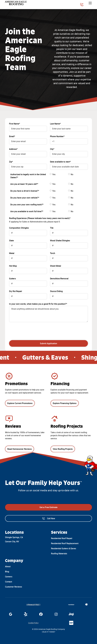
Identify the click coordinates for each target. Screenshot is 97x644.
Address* (13, 149)
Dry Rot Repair (16, 291)
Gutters (12, 279)
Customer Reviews (14, 587)
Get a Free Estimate (48, 507)
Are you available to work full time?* (27, 211)
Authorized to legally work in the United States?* (28, 176)
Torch (53, 253)
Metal (12, 253)
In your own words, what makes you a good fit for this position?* (38, 304)
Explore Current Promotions (20, 403)
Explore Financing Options (65, 403)
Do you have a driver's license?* (25, 191)
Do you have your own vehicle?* (25, 198)
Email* (12, 136)
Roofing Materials (59, 554)
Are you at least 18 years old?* (24, 184)
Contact (9, 582)
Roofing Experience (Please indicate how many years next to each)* (40, 218)
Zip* (11, 162)
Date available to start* (60, 162)
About (8, 566)
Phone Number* (57, 136)
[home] (16, 3)
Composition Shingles (19, 228)
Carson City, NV (12, 541)
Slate (11, 241)
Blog (7, 572)
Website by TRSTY (33, 605)
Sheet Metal (56, 266)
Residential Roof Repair (62, 538)
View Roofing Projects (63, 449)
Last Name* (55, 124)
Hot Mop (13, 266)
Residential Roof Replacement (65, 543)
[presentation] (28, 330)
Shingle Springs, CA (14, 537)
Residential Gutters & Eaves (64, 548)
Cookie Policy (33, 623)
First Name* (15, 124)
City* (52, 149)
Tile (52, 228)
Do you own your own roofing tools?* (27, 205)
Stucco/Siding (56, 291)
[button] (90, 3)
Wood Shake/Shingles (60, 241)
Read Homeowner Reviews (20, 449)
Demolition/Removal (59, 279)
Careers (9, 577)
